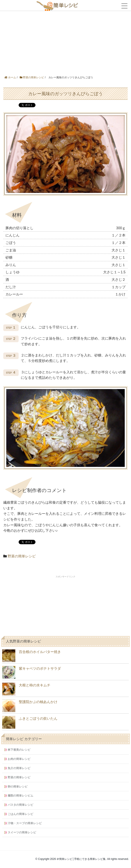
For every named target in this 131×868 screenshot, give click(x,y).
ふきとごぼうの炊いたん (30, 722)
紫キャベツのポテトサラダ (32, 672)
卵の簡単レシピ (18, 787)
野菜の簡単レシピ (22, 556)
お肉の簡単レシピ (19, 759)
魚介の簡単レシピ (19, 768)
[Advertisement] (65, 33)
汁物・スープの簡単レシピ (25, 823)
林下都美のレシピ (19, 750)
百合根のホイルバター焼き (32, 656)
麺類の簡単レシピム (20, 796)
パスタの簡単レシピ (20, 805)
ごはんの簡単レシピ (20, 814)
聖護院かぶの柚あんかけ (30, 706)
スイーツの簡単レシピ (22, 832)
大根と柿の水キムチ (26, 689)
